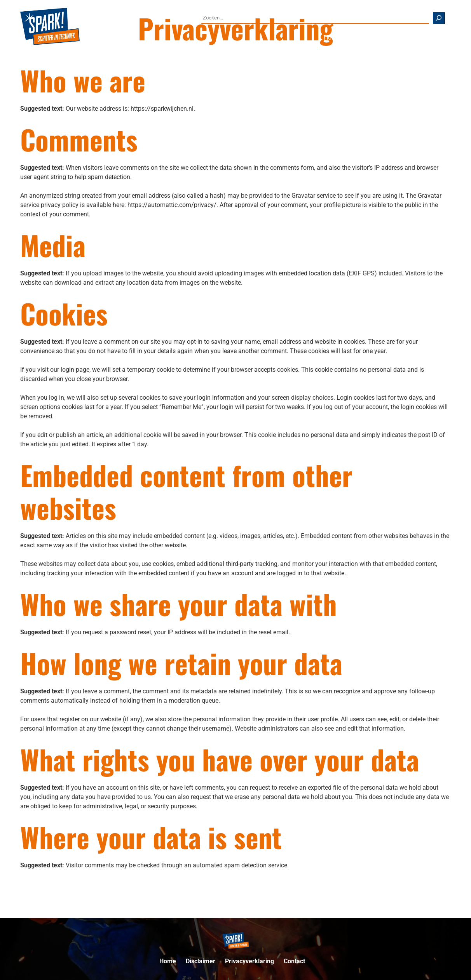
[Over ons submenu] (416, 38)
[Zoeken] (439, 18)
